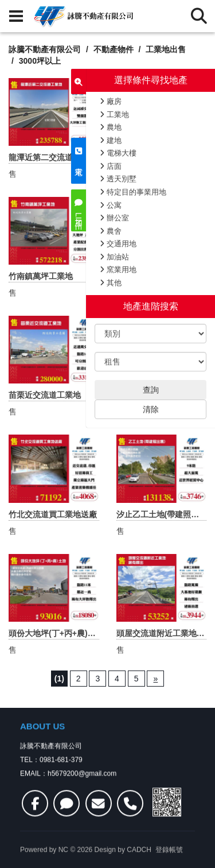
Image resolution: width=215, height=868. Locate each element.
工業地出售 (166, 49)
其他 (111, 283)
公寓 (111, 205)
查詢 (151, 390)
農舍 (111, 231)
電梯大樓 (118, 153)
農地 (111, 127)
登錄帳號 (169, 863)
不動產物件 (114, 49)
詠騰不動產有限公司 (45, 49)
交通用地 (118, 244)
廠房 (111, 101)
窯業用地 (118, 270)
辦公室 (114, 218)
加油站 (114, 257)
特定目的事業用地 (133, 192)
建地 (111, 140)
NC (63, 863)
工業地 (114, 115)
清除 (151, 409)
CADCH (139, 863)
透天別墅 (118, 179)
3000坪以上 (40, 61)
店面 (111, 166)
